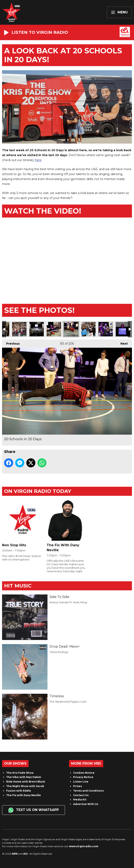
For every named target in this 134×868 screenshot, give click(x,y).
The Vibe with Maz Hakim (24, 777)
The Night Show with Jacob (25, 786)
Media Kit (80, 800)
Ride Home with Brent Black (26, 782)
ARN (15, 854)
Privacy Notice (83, 777)
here (38, 160)
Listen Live (81, 782)
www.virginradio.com (84, 846)
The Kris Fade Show (20, 773)
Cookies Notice (84, 773)
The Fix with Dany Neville (24, 795)
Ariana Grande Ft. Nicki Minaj (68, 602)
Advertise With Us (86, 804)
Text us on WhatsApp (34, 810)
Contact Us (81, 795)
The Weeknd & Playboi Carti (68, 702)
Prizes (78, 786)
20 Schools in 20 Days (19, 329)
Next (122, 342)
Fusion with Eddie (19, 791)
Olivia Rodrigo (59, 652)
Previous (11, 342)
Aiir (26, 854)
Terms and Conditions (88, 791)
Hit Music (18, 586)
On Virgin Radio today (38, 491)
